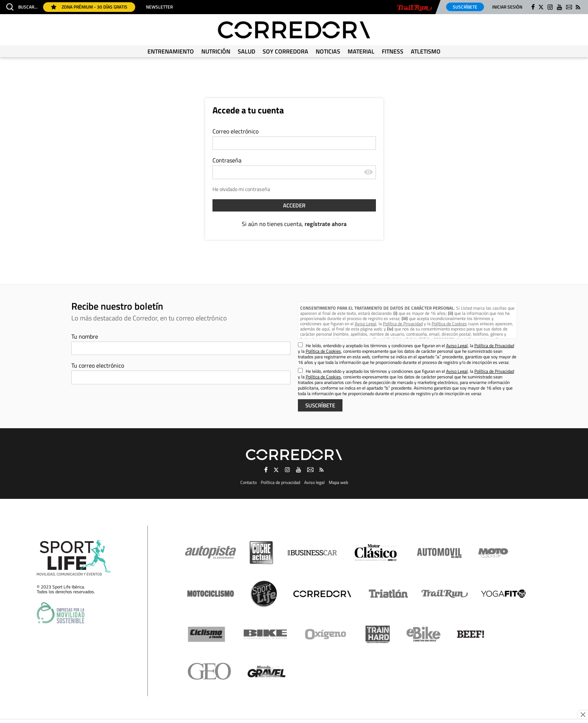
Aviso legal (314, 482)
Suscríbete (465, 7)
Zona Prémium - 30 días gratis (89, 7)
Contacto (248, 482)
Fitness (393, 51)
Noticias (328, 51)
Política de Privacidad (403, 324)
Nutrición (216, 51)
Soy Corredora (285, 51)
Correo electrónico (235, 131)
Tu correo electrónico (98, 365)
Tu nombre (85, 336)
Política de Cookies (449, 324)
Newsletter (159, 7)
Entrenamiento (171, 51)
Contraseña (227, 160)
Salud (246, 51)
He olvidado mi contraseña (241, 189)
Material (361, 51)
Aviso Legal (366, 324)
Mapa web (338, 482)
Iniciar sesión (507, 7)
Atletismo (426, 51)
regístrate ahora (326, 224)
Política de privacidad (280, 482)
